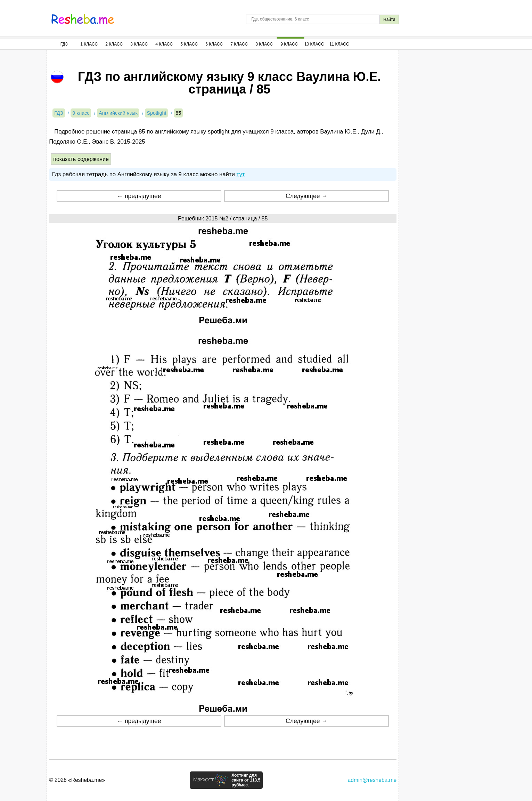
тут (241, 174)
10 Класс (314, 44)
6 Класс (214, 44)
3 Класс (139, 44)
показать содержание (81, 159)
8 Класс (264, 44)
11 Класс (339, 44)
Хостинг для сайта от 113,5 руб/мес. (246, 780)
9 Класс (289, 44)
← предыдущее (139, 196)
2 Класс (114, 44)
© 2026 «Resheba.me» (77, 780)
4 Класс (164, 44)
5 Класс (189, 44)
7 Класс (239, 44)
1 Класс (89, 44)
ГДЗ (64, 44)
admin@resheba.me (372, 780)
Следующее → (307, 196)
